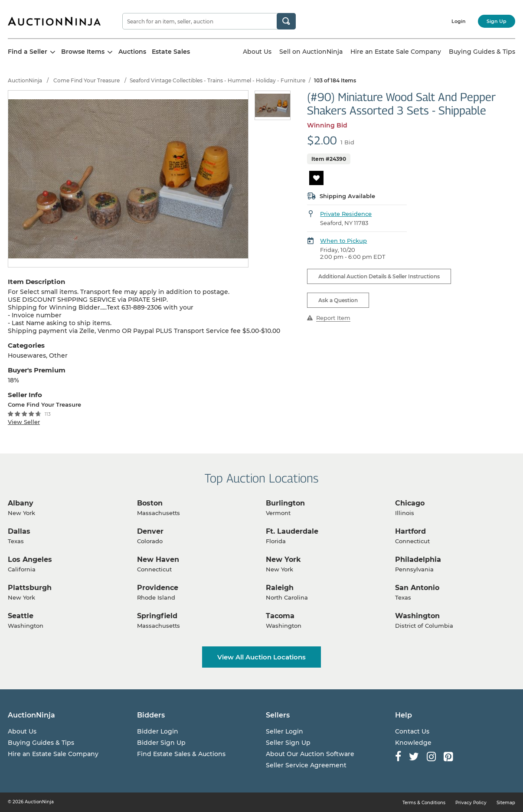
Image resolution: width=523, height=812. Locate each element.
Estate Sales (171, 52)
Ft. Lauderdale (292, 531)
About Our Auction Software (310, 754)
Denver (150, 531)
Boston (150, 503)
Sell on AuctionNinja (311, 52)
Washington (417, 616)
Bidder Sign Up (161, 743)
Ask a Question (338, 300)
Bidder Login (158, 731)
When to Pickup (343, 241)
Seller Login (284, 731)
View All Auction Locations (261, 657)
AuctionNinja (25, 80)
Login (459, 21)
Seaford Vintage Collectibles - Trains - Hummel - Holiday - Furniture (217, 80)
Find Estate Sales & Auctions (181, 754)
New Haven (158, 559)
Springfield (157, 616)
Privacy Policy (471, 803)
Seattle (21, 616)
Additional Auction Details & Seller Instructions (379, 276)
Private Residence (346, 214)
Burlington (285, 503)
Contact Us (412, 731)
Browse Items (87, 52)
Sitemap (506, 803)
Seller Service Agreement (306, 765)
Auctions (132, 52)
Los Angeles (30, 559)
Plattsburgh (30, 588)
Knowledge (413, 743)
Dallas (19, 531)
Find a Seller (32, 52)
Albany (21, 503)
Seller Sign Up (288, 743)
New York (283, 559)
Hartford (410, 531)
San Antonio (417, 588)
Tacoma (280, 616)
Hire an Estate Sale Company (396, 52)
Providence (158, 588)
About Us (257, 52)
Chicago (410, 503)
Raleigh (280, 588)
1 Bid (347, 142)
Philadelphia (418, 559)
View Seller (24, 422)
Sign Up (497, 21)
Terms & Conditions (424, 803)
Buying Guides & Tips (482, 52)
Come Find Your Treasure (87, 80)
